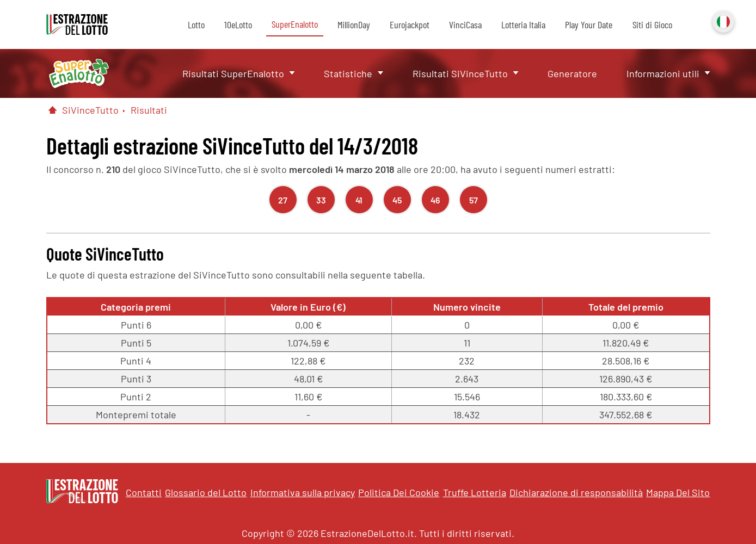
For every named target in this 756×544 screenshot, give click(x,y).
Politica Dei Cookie (399, 492)
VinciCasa (465, 24)
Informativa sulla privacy (303, 492)
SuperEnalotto (295, 24)
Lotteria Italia (523, 24)
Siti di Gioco (652, 24)
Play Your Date (589, 24)
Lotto (196, 24)
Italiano (722, 21)
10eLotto (238, 24)
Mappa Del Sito (678, 492)
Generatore (572, 73)
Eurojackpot (410, 24)
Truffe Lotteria (475, 492)
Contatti (144, 492)
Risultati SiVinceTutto (460, 73)
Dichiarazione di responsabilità (576, 492)
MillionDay (354, 24)
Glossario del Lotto (206, 492)
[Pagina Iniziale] (53, 110)
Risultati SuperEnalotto (233, 73)
